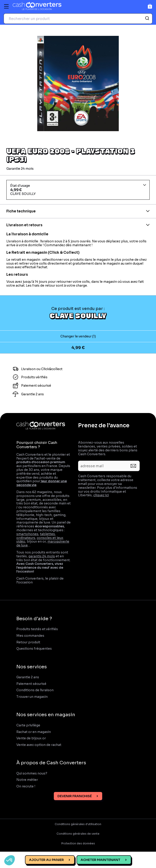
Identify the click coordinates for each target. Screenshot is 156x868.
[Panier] (150, 6)
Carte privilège (28, 725)
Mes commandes (30, 636)
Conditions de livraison (35, 690)
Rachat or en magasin (34, 732)
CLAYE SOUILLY (78, 315)
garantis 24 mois (42, 556)
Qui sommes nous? (32, 773)
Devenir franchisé (75, 796)
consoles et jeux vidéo (40, 540)
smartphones (27, 534)
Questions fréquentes (34, 649)
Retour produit (28, 642)
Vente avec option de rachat (39, 745)
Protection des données (78, 843)
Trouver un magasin (32, 697)
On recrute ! (26, 786)
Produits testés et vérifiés (37, 629)
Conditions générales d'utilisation (78, 824)
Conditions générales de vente (78, 834)
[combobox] (78, 19)
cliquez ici (101, 495)
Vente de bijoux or (31, 738)
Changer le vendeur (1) (78, 336)
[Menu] (6, 6)
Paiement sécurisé (31, 684)
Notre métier (27, 780)
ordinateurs (26, 538)
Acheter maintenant (100, 860)
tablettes (47, 534)
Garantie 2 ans (28, 677)
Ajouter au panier (46, 860)
